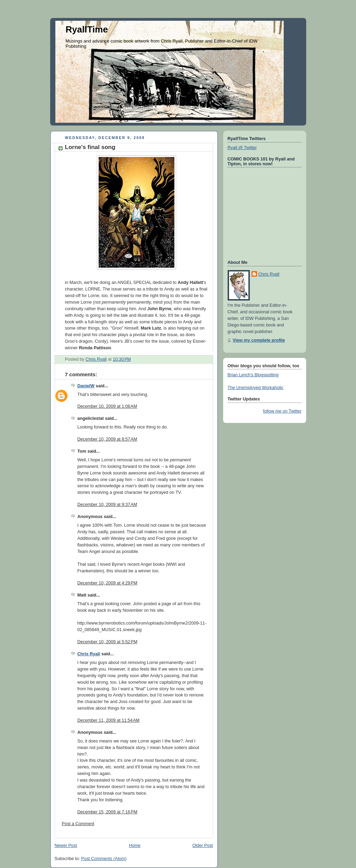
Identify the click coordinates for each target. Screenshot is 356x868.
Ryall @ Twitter (242, 148)
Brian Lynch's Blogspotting (253, 375)
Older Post (203, 846)
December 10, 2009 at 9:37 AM (107, 505)
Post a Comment (78, 824)
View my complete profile (259, 340)
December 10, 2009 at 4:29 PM (107, 583)
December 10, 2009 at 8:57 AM (107, 439)
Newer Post (66, 846)
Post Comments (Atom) (104, 859)
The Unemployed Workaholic (256, 388)
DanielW (86, 386)
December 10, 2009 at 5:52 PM (107, 642)
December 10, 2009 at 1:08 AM (107, 406)
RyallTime (87, 29)
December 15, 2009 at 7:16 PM (107, 812)
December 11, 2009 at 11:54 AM (109, 720)
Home (135, 846)
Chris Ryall (89, 654)
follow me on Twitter (282, 411)
